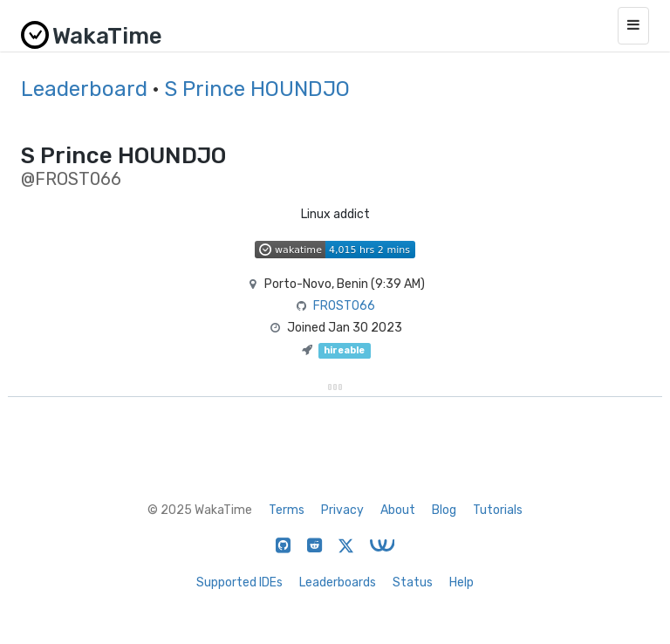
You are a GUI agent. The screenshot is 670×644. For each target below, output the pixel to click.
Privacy (342, 510)
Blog (444, 510)
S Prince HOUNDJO (257, 89)
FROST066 (344, 306)
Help (461, 582)
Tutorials (498, 510)
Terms (287, 510)
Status (413, 582)
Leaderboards (338, 582)
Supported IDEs (239, 582)
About (398, 510)
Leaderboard (84, 89)
